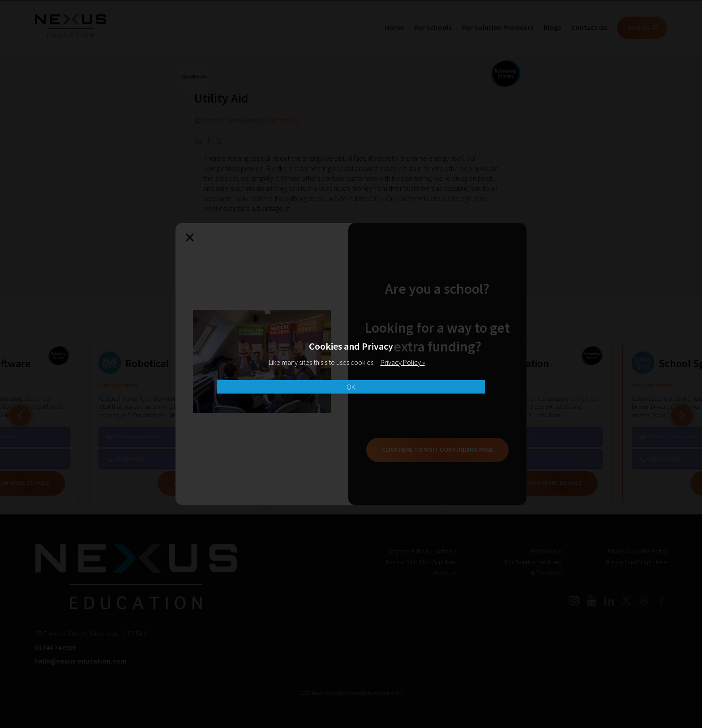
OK (351, 387)
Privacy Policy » (403, 362)
